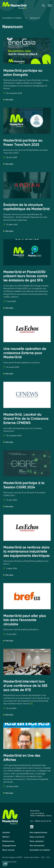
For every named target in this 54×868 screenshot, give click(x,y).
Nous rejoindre (37, 841)
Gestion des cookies (32, 857)
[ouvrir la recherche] (43, 6)
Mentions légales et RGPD (12, 857)
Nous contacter (37, 837)
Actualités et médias (12, 18)
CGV (48, 857)
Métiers (6, 837)
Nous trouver (8, 850)
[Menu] (50, 6)
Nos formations (37, 846)
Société (6, 832)
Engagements (9, 846)
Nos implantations (39, 832)
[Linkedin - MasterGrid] (41, 827)
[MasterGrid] (14, 8)
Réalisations (8, 841)
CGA (43, 857)
